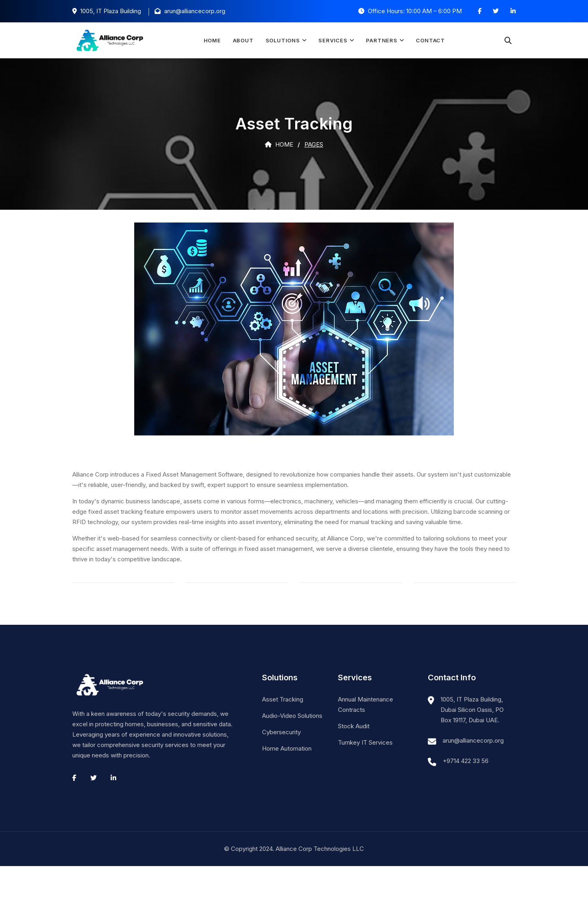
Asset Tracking (283, 699)
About (243, 40)
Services (333, 40)
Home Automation (287, 748)
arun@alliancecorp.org (473, 740)
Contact (430, 40)
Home (212, 40)
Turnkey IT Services (365, 742)
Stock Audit (354, 726)
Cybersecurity (281, 732)
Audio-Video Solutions (292, 716)
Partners (381, 40)
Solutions (283, 40)
